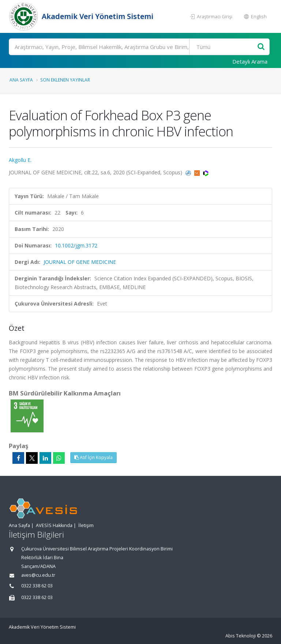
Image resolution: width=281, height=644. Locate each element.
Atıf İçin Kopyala (93, 457)
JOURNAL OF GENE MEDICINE (80, 262)
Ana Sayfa (21, 80)
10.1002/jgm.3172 (76, 245)
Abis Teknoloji (241, 636)
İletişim (86, 525)
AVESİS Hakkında (54, 525)
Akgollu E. (20, 160)
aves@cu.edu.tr (38, 575)
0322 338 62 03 (37, 586)
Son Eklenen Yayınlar (65, 80)
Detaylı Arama (250, 61)
